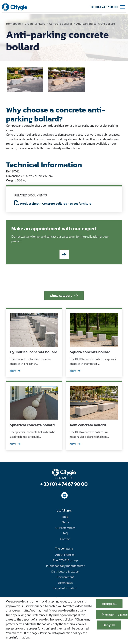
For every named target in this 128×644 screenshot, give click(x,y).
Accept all (109, 604)
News (65, 522)
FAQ (65, 533)
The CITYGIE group (65, 560)
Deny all (109, 625)
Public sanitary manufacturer (65, 566)
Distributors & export (65, 571)
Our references (65, 528)
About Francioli (65, 555)
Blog (65, 517)
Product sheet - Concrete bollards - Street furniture (53, 204)
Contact (65, 539)
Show (15, 371)
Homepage (13, 24)
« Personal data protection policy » (60, 633)
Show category (64, 296)
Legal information (65, 588)
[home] (14, 7)
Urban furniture (35, 24)
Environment (65, 577)
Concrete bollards (61, 24)
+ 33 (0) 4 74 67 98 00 (103, 7)
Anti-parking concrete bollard (96, 24)
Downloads (65, 583)
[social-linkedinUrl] (64, 495)
